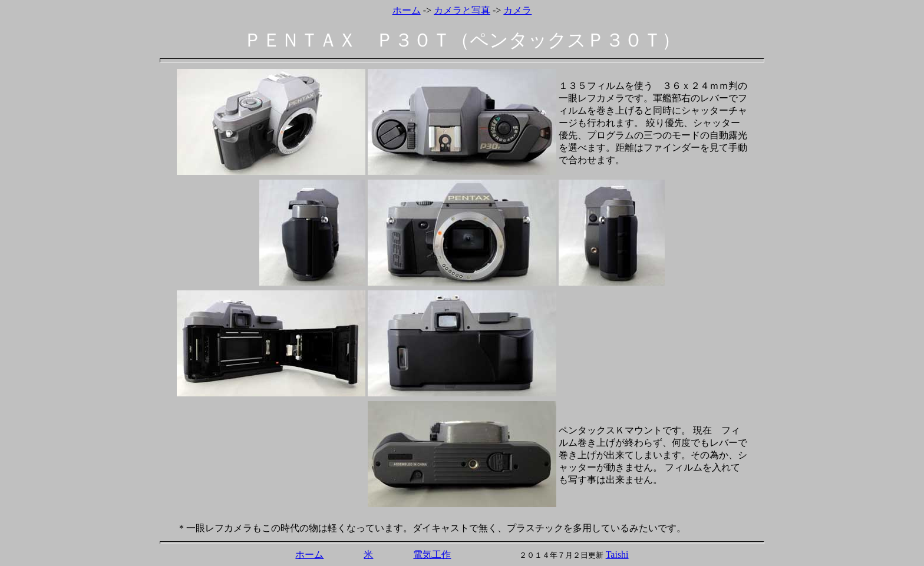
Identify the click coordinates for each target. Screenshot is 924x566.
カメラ (517, 10)
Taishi (617, 555)
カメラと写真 (462, 10)
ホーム (407, 10)
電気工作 (432, 555)
